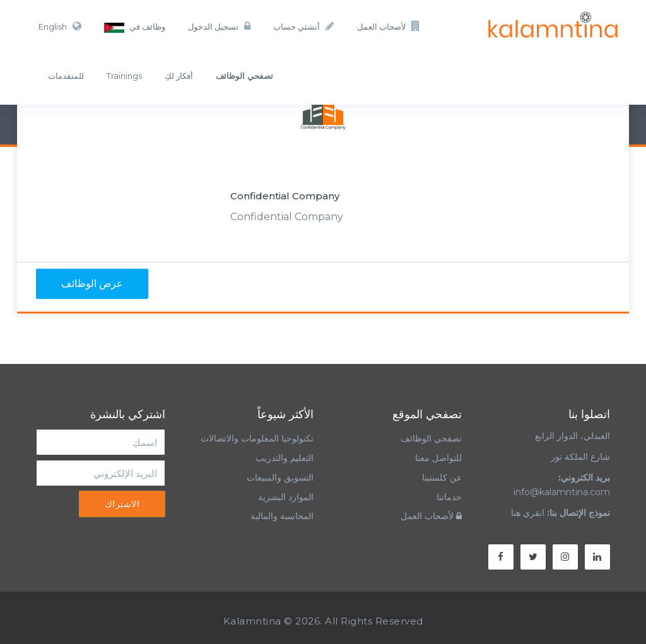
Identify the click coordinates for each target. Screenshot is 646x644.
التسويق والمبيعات (280, 477)
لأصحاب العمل (389, 26)
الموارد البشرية (286, 497)
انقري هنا (528, 513)
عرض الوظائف (92, 284)
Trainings (124, 76)
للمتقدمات (66, 76)
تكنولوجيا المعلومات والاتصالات (256, 438)
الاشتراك (122, 504)
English (60, 26)
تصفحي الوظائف (431, 438)
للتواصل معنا (438, 458)
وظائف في (135, 27)
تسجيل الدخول (219, 26)
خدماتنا (449, 497)
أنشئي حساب (304, 26)
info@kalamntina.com (562, 492)
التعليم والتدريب (285, 458)
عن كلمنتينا (442, 477)
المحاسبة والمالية (282, 516)
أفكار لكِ (179, 76)
